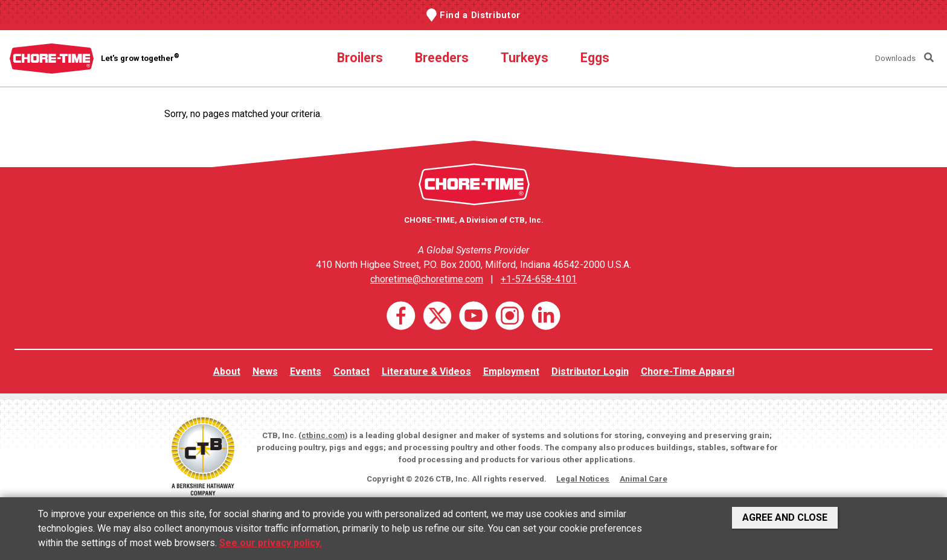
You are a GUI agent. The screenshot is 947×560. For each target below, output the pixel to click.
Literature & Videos (426, 371)
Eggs (595, 58)
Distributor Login (590, 371)
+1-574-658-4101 (539, 279)
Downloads (895, 58)
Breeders (442, 58)
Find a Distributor (480, 15)
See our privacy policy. (271, 543)
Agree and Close (785, 517)
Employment (511, 371)
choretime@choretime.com (427, 279)
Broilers (360, 58)
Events (306, 371)
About (227, 371)
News (265, 371)
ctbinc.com (323, 435)
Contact (352, 371)
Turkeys (525, 58)
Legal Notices (583, 479)
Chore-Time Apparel (688, 371)
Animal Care (644, 479)
